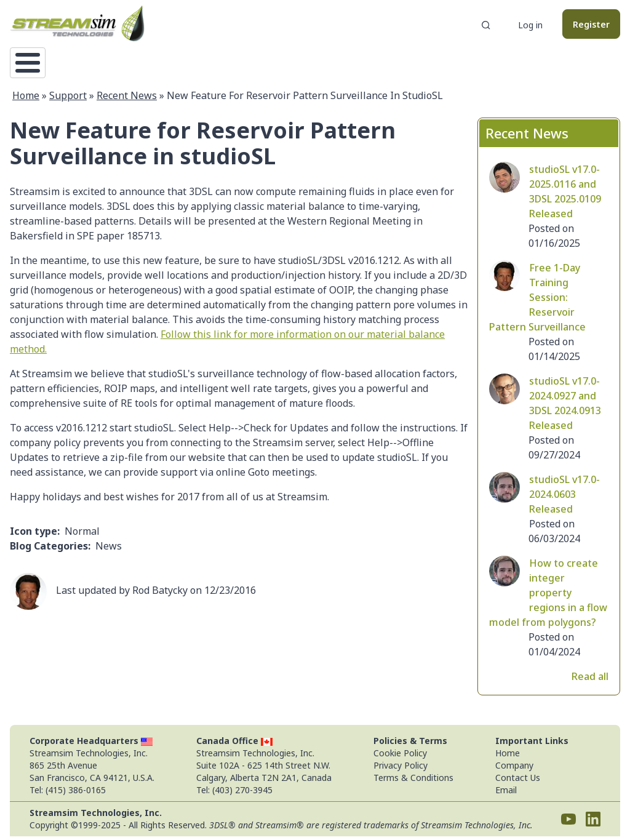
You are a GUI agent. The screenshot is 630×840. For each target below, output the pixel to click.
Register (591, 24)
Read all (590, 680)
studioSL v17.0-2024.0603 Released (564, 498)
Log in (530, 25)
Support (171, 65)
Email (506, 794)
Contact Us (518, 781)
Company (514, 769)
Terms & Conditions (413, 781)
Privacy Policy (401, 769)
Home (36, 65)
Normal (82, 535)
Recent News (127, 99)
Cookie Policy (400, 757)
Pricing (309, 65)
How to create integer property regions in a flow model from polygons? (548, 596)
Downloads (241, 65)
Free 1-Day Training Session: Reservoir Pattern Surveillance (537, 301)
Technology (101, 65)
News (109, 550)
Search (486, 25)
